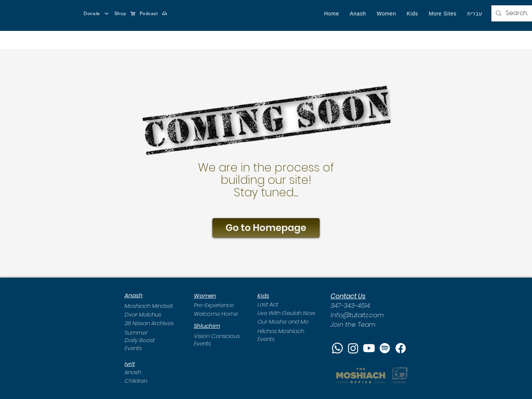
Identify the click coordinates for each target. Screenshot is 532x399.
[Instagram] (353, 348)
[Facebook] (401, 348)
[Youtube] (369, 348)
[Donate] (96, 14)
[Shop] (125, 14)
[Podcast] (154, 14)
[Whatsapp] (337, 348)
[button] (358, 14)
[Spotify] (385, 348)
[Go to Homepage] (266, 228)
